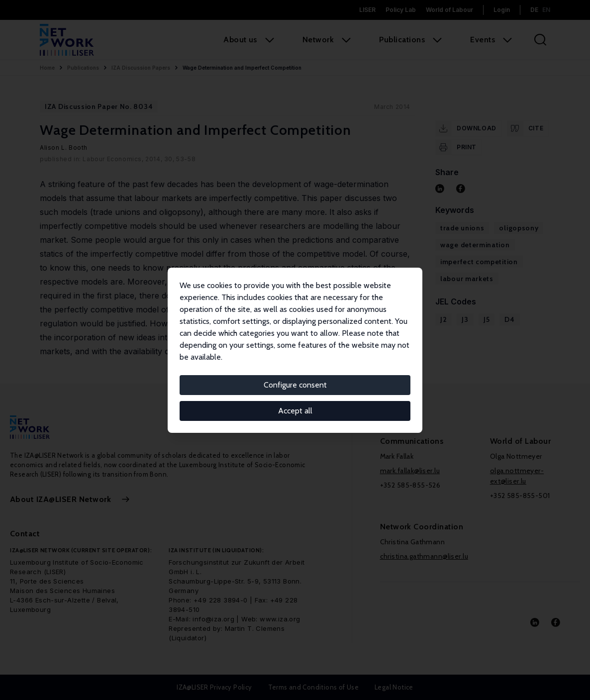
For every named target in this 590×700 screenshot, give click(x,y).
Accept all (295, 411)
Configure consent (295, 385)
